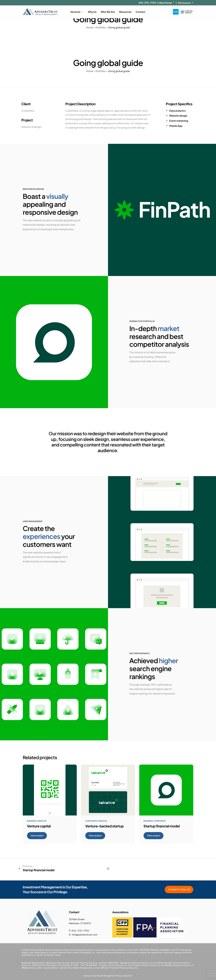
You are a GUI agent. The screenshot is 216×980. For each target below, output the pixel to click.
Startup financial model (162, 827)
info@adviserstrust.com (85, 935)
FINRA (110, 963)
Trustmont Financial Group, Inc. (84, 963)
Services (77, 12)
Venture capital (39, 827)
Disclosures (186, 3)
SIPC (116, 963)
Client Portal (166, 3)
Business (32, 822)
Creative (42, 822)
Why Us (92, 12)
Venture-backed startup (104, 827)
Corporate (91, 822)
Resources (125, 12)
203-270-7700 (147, 3)
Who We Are (108, 12)
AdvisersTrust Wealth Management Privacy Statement (108, 976)
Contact (141, 12)
